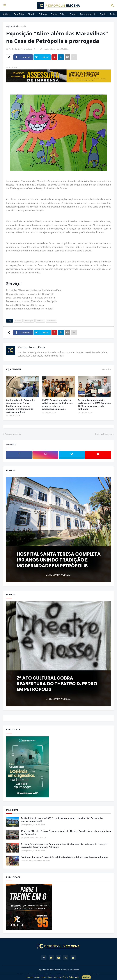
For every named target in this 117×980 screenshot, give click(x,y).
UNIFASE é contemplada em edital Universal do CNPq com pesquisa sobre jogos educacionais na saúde (58, 405)
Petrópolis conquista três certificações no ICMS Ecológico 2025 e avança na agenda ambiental (94, 405)
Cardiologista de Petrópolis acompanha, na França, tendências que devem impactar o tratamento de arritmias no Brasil (20, 406)
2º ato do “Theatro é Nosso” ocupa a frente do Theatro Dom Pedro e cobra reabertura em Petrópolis (66, 833)
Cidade (23, 26)
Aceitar (86, 977)
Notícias (40, 321)
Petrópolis (51, 321)
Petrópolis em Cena (31, 347)
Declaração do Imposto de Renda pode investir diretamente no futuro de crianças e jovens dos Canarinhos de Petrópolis (65, 846)
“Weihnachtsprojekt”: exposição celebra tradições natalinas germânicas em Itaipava (65, 857)
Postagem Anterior (13, 434)
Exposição (29, 321)
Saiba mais (74, 977)
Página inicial (12, 26)
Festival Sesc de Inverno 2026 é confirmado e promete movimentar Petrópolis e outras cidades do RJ (62, 820)
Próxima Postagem (104, 434)
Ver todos (106, 369)
